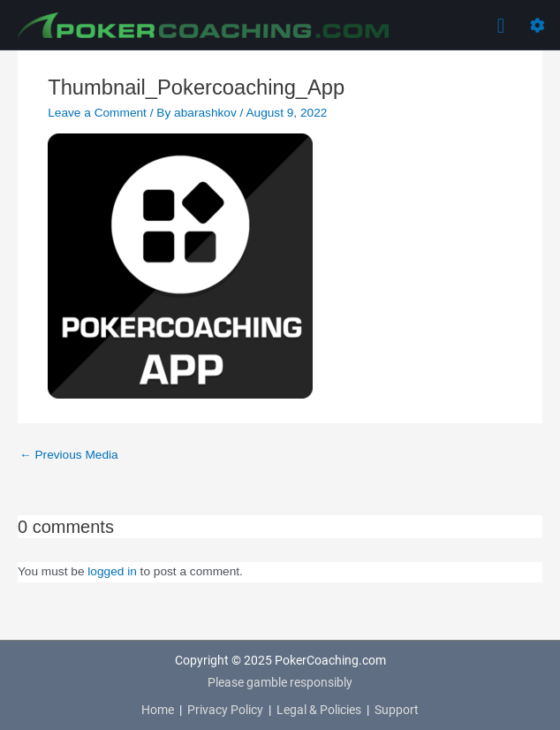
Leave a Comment (97, 113)
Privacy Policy (225, 710)
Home (158, 710)
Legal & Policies (319, 710)
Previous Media (69, 455)
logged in (112, 571)
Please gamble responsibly (280, 682)
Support (397, 710)
